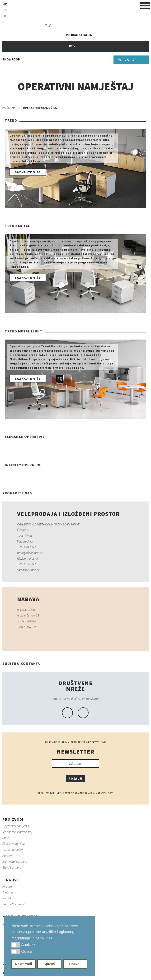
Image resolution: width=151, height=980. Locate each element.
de (5, 16)
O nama (8, 892)
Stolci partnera (12, 867)
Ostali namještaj (13, 850)
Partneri (7, 856)
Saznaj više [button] (43, 938)
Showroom (11, 59)
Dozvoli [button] (75, 964)
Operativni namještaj (16, 826)
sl (4, 22)
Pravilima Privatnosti (99, 793)
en (5, 10)
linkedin (83, 713)
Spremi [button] (50, 964)
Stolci (6, 838)
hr (5, 4)
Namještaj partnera (15, 861)
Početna (9, 108)
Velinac (75, 10)
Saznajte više (28, 172)
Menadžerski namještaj (17, 832)
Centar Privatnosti (14, 904)
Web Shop (127, 60)
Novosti (7, 886)
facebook (67, 713)
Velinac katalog (79, 35)
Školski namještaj (14, 844)
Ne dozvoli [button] (24, 964)
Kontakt (7, 898)
